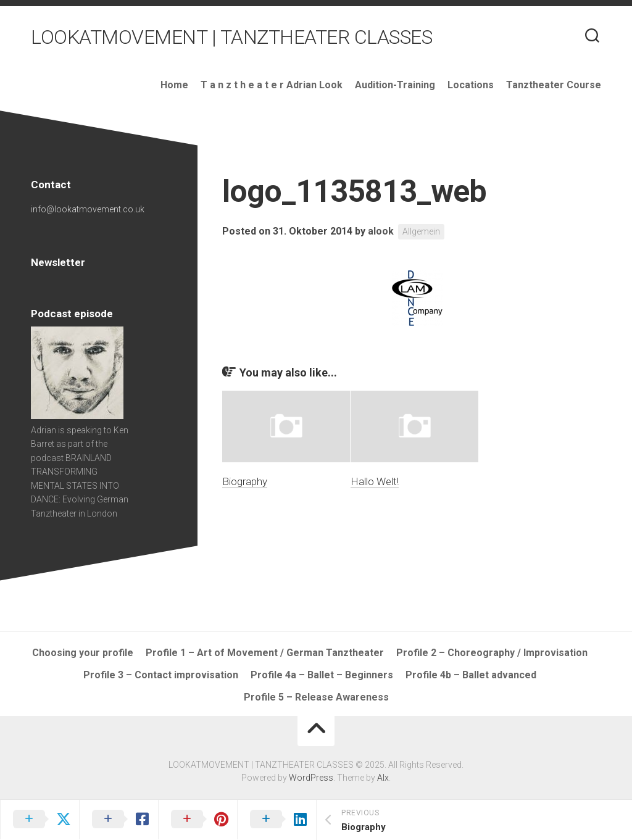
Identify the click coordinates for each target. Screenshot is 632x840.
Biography (245, 481)
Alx (383, 778)
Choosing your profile (83, 653)
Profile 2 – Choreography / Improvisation (492, 653)
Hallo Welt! (375, 481)
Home (174, 85)
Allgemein (421, 231)
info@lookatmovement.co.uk (88, 209)
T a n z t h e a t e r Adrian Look (272, 85)
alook (381, 231)
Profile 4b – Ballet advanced (471, 675)
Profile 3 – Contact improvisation (161, 675)
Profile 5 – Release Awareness (316, 697)
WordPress (311, 778)
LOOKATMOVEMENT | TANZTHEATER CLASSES (231, 37)
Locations (471, 85)
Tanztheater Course (554, 85)
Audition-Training (395, 85)
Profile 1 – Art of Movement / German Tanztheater (265, 653)
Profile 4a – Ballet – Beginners (322, 675)
